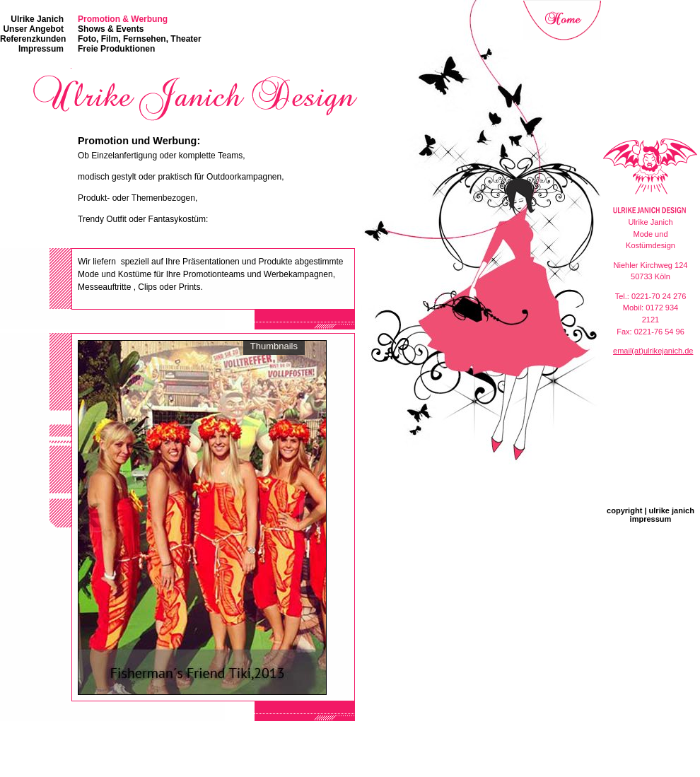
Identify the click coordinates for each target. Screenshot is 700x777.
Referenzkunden (33, 39)
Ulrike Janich (37, 19)
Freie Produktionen (116, 49)
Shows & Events (111, 29)
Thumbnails (274, 346)
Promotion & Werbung (123, 19)
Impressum (41, 49)
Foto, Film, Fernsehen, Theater (140, 39)
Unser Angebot (33, 29)
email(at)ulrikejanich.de (653, 351)
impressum (651, 519)
